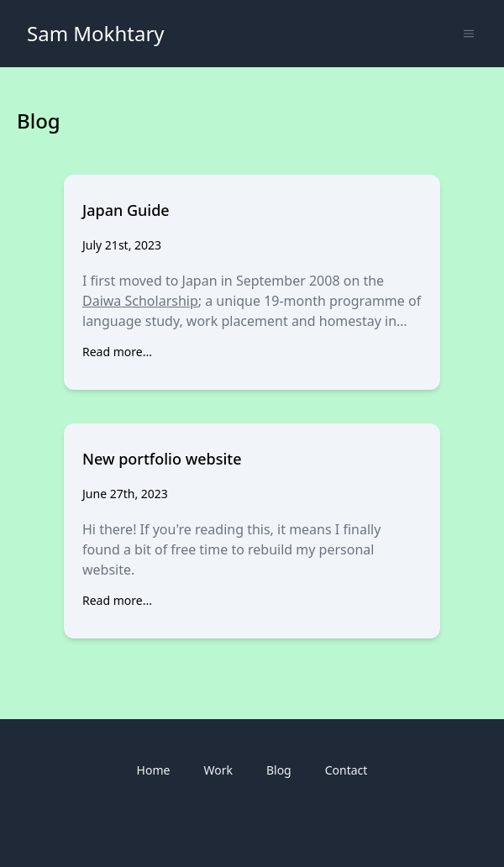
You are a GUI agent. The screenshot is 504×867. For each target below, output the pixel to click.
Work (218, 770)
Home (154, 770)
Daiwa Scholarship (140, 301)
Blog (279, 770)
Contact (346, 770)
